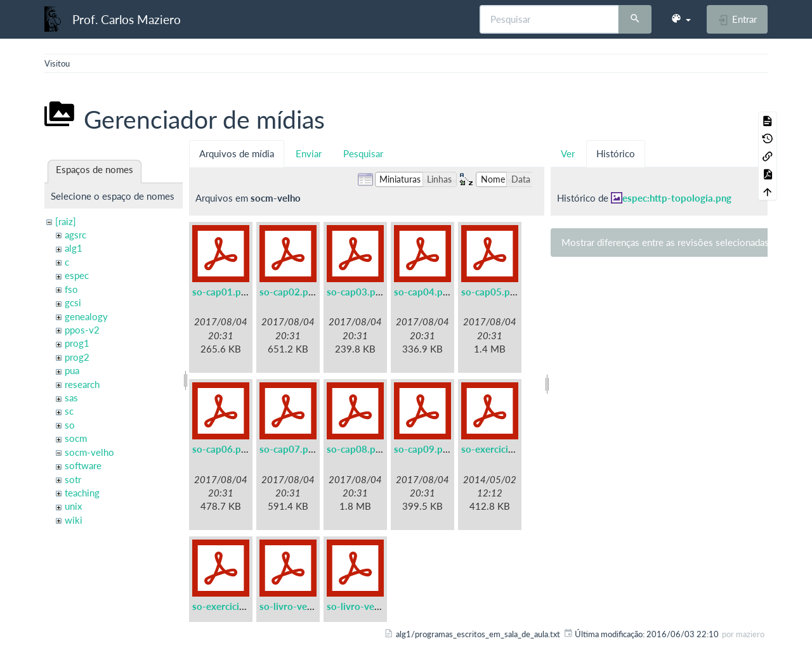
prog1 (77, 343)
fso (71, 289)
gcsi (73, 302)
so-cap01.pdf (221, 292)
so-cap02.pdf (288, 292)
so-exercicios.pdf (229, 606)
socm (76, 438)
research (82, 384)
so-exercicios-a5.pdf (506, 449)
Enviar (309, 153)
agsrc (75, 235)
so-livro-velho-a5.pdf (306, 606)
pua (72, 370)
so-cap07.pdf (288, 449)
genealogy (86, 316)
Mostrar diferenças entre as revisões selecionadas (665, 242)
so (70, 425)
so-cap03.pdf (356, 292)
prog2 (77, 357)
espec (77, 275)
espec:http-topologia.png (677, 198)
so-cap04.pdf (423, 292)
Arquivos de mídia (237, 153)
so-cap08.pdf (356, 449)
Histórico (616, 153)
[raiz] (66, 221)
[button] (681, 19)
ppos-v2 (82, 330)
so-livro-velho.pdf (366, 606)
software (83, 465)
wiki (74, 520)
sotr (73, 479)
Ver (568, 153)
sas (71, 398)
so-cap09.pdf (423, 449)
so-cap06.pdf (221, 449)
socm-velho (89, 452)
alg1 (74, 248)
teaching (82, 493)
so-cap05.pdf (490, 292)
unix (73, 506)
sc (69, 411)
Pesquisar (363, 153)
